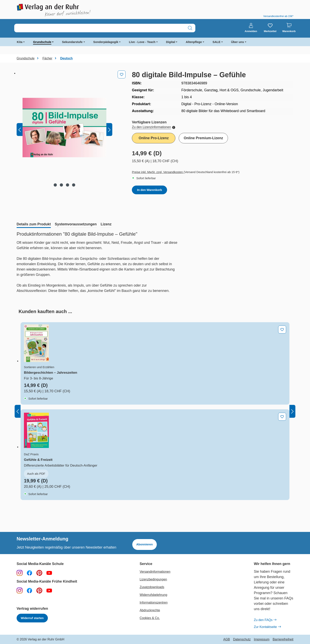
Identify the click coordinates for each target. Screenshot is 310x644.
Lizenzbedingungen (153, 579)
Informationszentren (154, 603)
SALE (216, 42)
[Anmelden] (251, 28)
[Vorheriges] (20, 130)
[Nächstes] (109, 130)
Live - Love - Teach (142, 42)
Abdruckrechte (150, 610)
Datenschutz (242, 639)
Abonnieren (144, 544)
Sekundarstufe (72, 42)
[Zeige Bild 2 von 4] (61, 185)
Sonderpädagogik (106, 42)
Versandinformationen (155, 572)
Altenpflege (194, 42)
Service (146, 564)
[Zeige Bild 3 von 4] (68, 185)
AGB (227, 639)
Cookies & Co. (150, 618)
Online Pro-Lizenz (154, 138)
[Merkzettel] (270, 28)
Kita (20, 42)
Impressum (262, 639)
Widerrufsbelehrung (153, 595)
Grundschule (42, 42)
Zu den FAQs (265, 620)
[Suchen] (190, 28)
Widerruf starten (32, 618)
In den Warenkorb (149, 190)
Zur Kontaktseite (267, 627)
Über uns (238, 42)
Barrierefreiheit (283, 639)
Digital (171, 42)
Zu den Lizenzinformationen (153, 127)
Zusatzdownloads (152, 587)
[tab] (34, 225)
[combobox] (100, 28)
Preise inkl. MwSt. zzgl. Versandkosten (158, 172)
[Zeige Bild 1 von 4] (55, 185)
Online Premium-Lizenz (203, 138)
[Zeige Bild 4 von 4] (74, 185)
